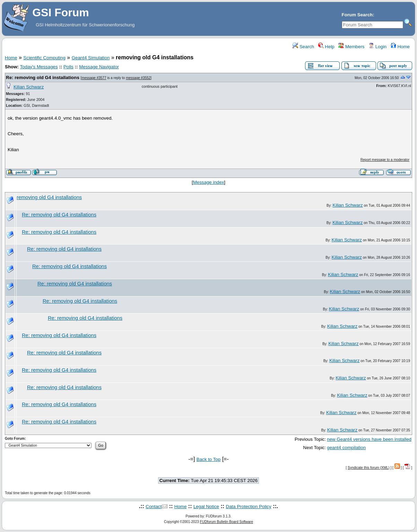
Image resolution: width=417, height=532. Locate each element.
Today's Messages (39, 67)
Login (377, 47)
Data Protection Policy (249, 507)
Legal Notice (206, 507)
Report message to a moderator (385, 160)
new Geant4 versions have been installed (369, 439)
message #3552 (138, 78)
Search (303, 47)
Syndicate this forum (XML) (369, 468)
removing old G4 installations (49, 197)
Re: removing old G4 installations (43, 78)
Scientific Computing (44, 58)
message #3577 (94, 78)
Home (400, 47)
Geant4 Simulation (91, 58)
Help (326, 47)
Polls (68, 67)
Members (351, 47)
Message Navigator (99, 67)
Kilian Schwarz (29, 87)
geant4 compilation (346, 448)
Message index (209, 182)
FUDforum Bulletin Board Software (227, 522)
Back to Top (208, 459)
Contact (154, 507)
